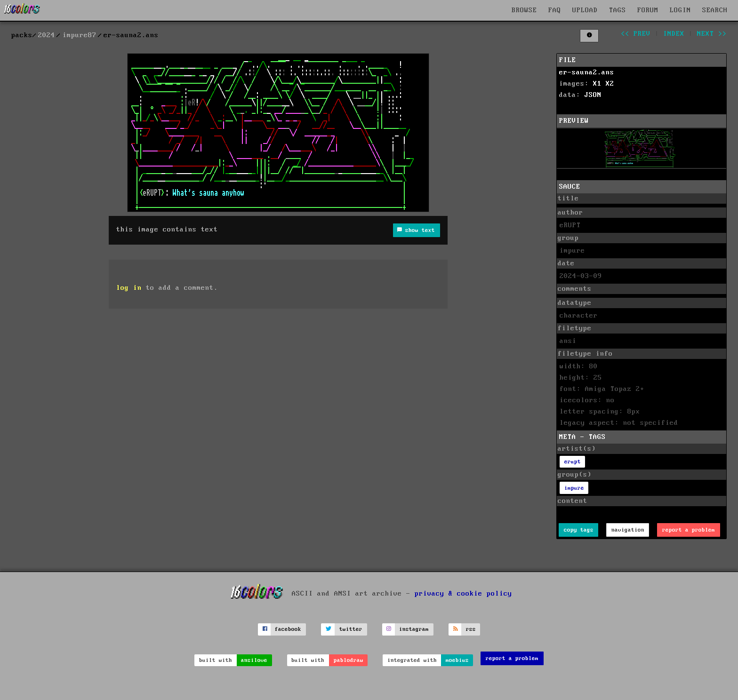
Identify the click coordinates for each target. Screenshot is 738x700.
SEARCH (715, 10)
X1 (597, 84)
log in (129, 288)
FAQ (555, 10)
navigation (628, 530)
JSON (593, 95)
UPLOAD (585, 10)
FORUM (648, 10)
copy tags (579, 530)
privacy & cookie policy (463, 593)
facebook (288, 629)
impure (574, 488)
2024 (47, 35)
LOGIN (680, 10)
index (674, 34)
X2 (610, 84)
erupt (573, 462)
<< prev (636, 34)
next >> (712, 34)
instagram (414, 629)
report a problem (689, 530)
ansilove (254, 660)
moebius (457, 660)
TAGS (618, 10)
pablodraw (349, 660)
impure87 (80, 35)
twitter (351, 629)
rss (471, 629)
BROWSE (524, 10)
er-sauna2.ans (587, 72)
